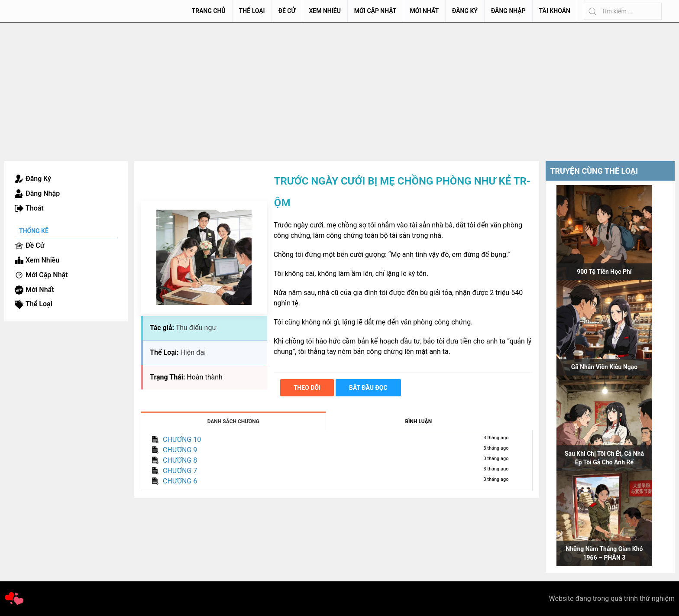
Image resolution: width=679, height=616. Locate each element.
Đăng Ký (465, 11)
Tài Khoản (555, 11)
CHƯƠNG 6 (180, 481)
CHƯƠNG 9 (180, 450)
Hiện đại (193, 352)
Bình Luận (418, 421)
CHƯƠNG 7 (180, 471)
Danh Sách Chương (233, 421)
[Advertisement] (339, 88)
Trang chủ (209, 11)
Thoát (35, 208)
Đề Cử (287, 11)
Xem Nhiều (325, 11)
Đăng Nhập (508, 11)
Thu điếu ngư (196, 328)
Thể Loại (252, 11)
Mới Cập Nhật (375, 11)
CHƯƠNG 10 (182, 439)
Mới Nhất (424, 11)
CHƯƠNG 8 (180, 460)
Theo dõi (307, 388)
